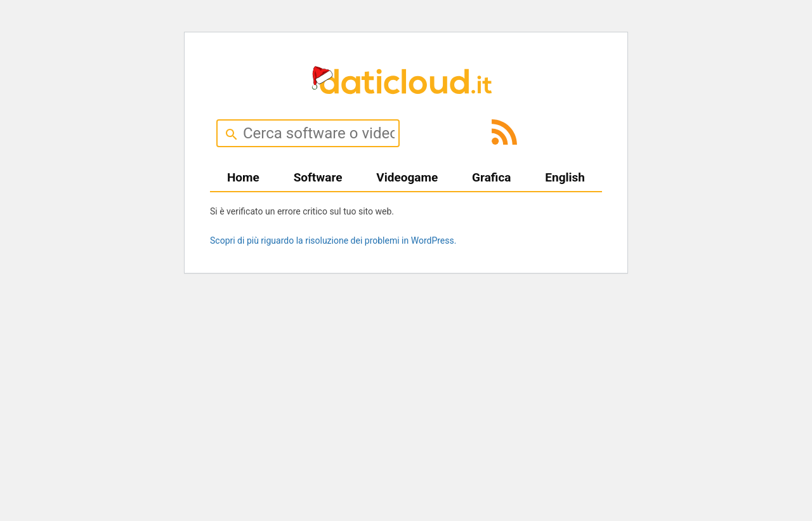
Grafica (491, 177)
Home (243, 177)
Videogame (407, 177)
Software (318, 177)
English (565, 177)
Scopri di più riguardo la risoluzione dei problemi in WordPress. (333, 241)
